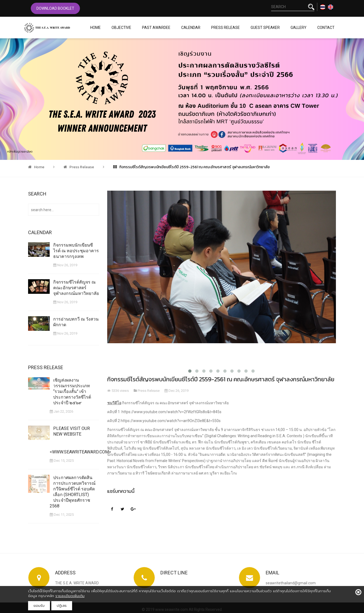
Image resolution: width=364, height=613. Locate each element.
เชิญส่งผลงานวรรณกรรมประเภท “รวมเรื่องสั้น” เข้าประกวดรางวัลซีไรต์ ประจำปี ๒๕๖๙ (71, 395)
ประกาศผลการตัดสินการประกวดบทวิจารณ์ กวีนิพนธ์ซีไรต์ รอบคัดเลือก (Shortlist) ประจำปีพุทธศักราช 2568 (74, 491)
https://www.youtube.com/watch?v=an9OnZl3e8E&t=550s (171, 421)
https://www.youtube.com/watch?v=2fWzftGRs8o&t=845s (171, 412)
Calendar (191, 28)
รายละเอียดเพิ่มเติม (70, 596)
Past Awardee (156, 28)
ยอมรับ (39, 606)
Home (95, 28)
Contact (326, 28)
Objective (121, 28)
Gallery (299, 28)
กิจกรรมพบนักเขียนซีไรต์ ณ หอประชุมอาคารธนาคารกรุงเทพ (77, 251)
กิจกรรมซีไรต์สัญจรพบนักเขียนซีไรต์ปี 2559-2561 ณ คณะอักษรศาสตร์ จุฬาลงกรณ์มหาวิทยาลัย (191, 167)
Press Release (225, 28)
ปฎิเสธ (62, 606)
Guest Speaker (265, 28)
